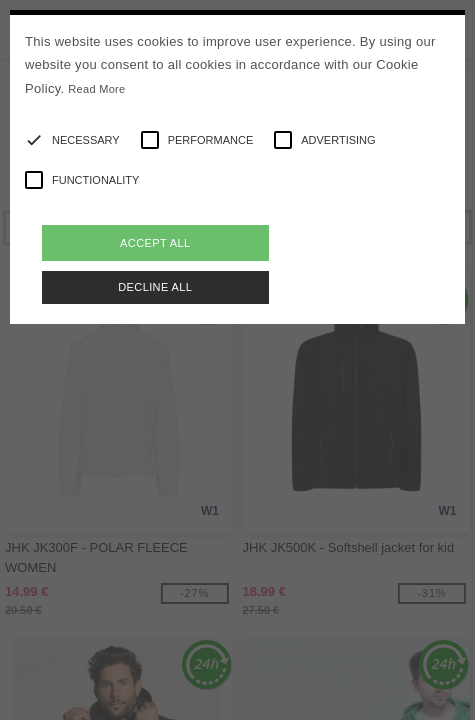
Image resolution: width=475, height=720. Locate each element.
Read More (96, 89)
